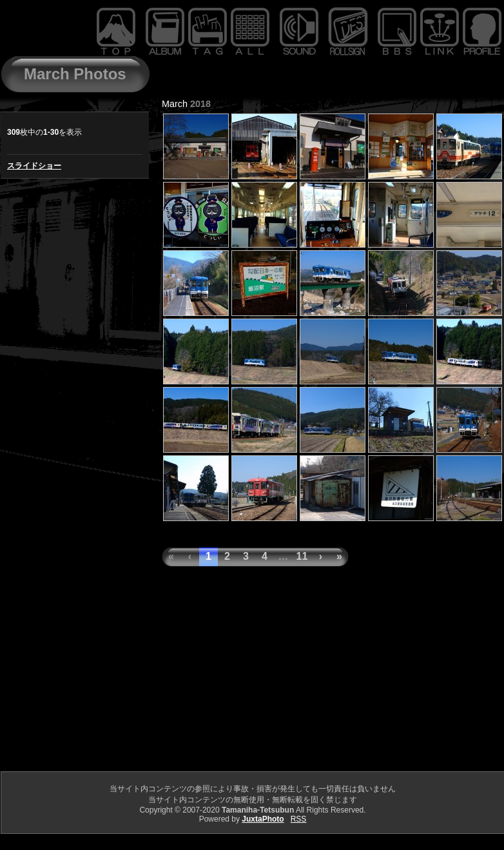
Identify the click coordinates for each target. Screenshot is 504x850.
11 (302, 556)
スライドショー (34, 166)
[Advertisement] (252, 679)
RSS (299, 819)
